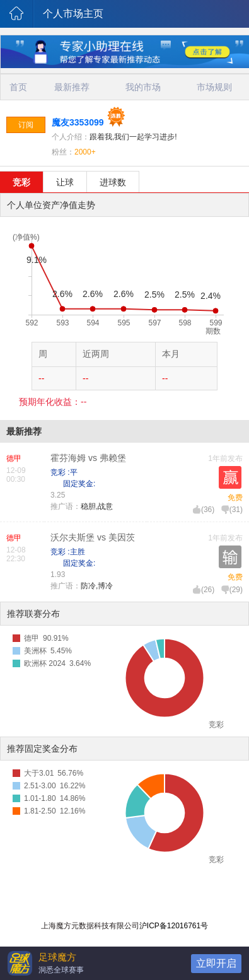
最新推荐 (72, 87)
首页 (18, 87)
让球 (65, 182)
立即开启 (216, 963)
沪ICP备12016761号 (174, 926)
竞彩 (21, 182)
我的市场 (143, 87)
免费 (235, 498)
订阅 (26, 125)
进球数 (113, 182)
